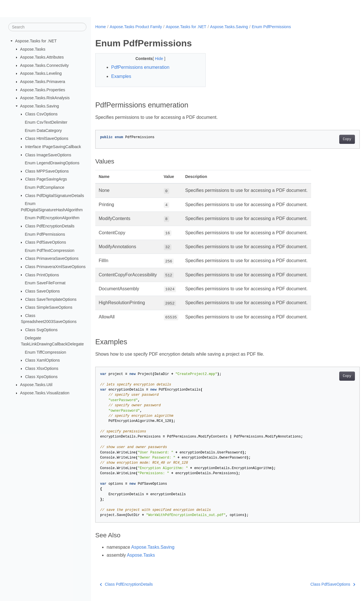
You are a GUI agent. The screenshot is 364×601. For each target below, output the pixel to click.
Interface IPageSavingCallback (53, 147)
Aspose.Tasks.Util (36, 385)
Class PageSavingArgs (46, 179)
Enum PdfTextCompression (49, 250)
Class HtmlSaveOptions (47, 138)
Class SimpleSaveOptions (49, 307)
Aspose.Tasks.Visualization (45, 393)
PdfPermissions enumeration (140, 67)
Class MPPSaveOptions (47, 171)
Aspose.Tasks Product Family (136, 27)
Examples (121, 76)
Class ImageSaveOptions (48, 155)
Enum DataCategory (43, 130)
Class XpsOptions (41, 376)
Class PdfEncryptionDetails (50, 226)
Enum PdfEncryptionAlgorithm (52, 218)
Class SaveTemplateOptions (51, 299)
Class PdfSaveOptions (45, 242)
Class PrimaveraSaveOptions (52, 258)
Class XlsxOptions (42, 368)
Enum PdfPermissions (45, 234)
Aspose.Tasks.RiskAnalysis (45, 98)
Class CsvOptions (41, 114)
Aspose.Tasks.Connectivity (45, 65)
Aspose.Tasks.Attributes (42, 57)
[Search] (47, 27)
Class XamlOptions (42, 360)
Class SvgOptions (41, 330)
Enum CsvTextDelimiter (46, 122)
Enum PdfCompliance (45, 187)
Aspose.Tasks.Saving (40, 106)
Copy (329, 139)
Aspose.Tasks (33, 49)
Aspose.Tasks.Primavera (43, 82)
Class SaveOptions (42, 291)
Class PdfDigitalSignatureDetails (54, 195)
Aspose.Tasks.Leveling (41, 73)
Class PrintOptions (42, 275)
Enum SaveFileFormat (45, 283)
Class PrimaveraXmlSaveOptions (55, 267)
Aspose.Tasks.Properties (43, 90)
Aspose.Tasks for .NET (36, 41)
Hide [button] (156, 59)
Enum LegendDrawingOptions (52, 163)
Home (101, 27)
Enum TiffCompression (45, 352)
